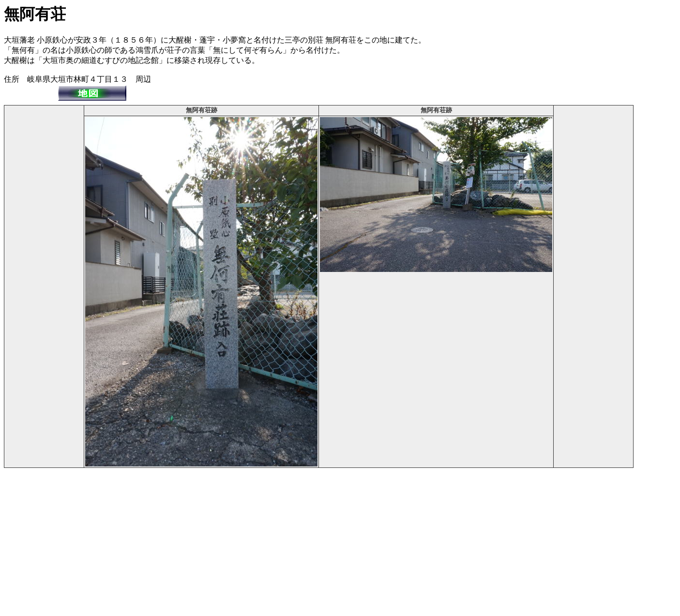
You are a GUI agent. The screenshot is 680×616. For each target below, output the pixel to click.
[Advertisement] (44, 252)
